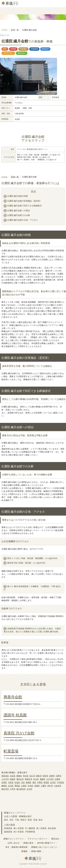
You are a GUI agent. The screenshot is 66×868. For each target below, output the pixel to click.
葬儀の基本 (28, 843)
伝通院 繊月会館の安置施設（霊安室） (25, 201)
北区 (23, 782)
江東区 (24, 786)
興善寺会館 (13, 697)
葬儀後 (24, 851)
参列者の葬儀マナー (46, 843)
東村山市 (20, 779)
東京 (6, 820)
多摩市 (52, 776)
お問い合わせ (14, 843)
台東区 (58, 779)
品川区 (53, 782)
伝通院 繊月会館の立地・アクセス (23, 220)
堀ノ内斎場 (41, 828)
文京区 (17, 119)
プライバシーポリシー (37, 839)
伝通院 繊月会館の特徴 (18, 196)
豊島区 (19, 776)
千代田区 (60, 782)
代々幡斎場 (30, 828)
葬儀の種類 (36, 851)
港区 (34, 782)
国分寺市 (5, 789)
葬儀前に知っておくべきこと (44, 847)
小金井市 (58, 786)
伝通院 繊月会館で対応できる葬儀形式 (25, 206)
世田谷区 (5, 776)
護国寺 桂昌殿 (15, 715)
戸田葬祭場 (30, 832)
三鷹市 (44, 786)
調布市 (39, 776)
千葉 (17, 820)
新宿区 (46, 782)
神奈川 (23, 820)
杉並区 (17, 782)
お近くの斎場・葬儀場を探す (18, 816)
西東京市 (29, 779)
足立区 (36, 779)
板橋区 (29, 782)
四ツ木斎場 (19, 832)
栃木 (41, 820)
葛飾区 (43, 779)
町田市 (45, 776)
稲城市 (13, 779)
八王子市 (5, 779)
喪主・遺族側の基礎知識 (16, 847)
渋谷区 (13, 776)
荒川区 (26, 776)
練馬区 (4, 786)
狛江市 (32, 776)
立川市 (29, 789)
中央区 (30, 786)
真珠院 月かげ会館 (19, 733)
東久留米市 (21, 789)
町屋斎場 (11, 751)
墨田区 (17, 786)
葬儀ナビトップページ (15, 813)
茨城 (35, 820)
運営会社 (55, 839)
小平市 (13, 789)
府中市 (50, 786)
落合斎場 (52, 828)
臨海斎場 (8, 832)
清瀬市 (37, 786)
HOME (4, 30)
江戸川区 (50, 779)
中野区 (40, 782)
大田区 (11, 782)
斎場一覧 (15, 30)
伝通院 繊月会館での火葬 (19, 215)
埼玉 (12, 820)
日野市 (59, 776)
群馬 (30, 820)
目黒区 (4, 782)
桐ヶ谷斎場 (19, 828)
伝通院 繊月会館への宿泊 (19, 210)
